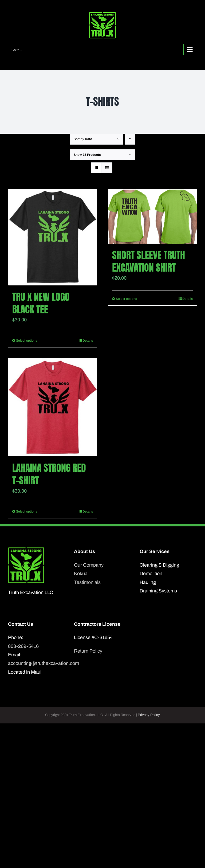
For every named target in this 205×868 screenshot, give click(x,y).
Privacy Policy (149, 715)
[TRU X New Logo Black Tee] (53, 238)
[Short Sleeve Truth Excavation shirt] (152, 217)
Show (87, 155)
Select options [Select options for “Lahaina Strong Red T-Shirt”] (27, 511)
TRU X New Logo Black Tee (41, 303)
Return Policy (88, 651)
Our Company (89, 565)
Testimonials (87, 582)
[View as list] (107, 168)
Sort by (83, 139)
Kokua (81, 574)
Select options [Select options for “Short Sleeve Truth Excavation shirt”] (126, 299)
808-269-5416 (23, 646)
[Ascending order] (130, 139)
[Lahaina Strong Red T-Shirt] (53, 408)
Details (88, 341)
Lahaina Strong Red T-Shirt (49, 474)
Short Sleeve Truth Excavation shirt (149, 261)
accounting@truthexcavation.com (37, 663)
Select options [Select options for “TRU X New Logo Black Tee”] (27, 341)
